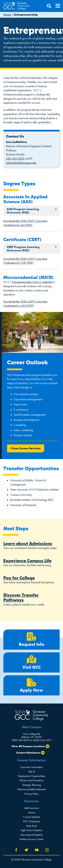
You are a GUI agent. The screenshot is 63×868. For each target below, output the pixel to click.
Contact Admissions (28, 753)
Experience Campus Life (27, 561)
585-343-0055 (15, 159)
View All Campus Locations (28, 746)
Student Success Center (32, 839)
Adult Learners (32, 808)
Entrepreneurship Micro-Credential (32, 282)
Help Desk (32, 826)
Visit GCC (32, 663)
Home (7, 15)
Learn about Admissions (28, 544)
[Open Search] (49, 6)
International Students (32, 835)
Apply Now (32, 685)
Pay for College (19, 578)
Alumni (32, 813)
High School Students (32, 830)
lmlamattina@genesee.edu (21, 163)
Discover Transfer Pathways (21, 597)
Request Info (32, 640)
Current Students (32, 817)
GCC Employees (32, 821)
